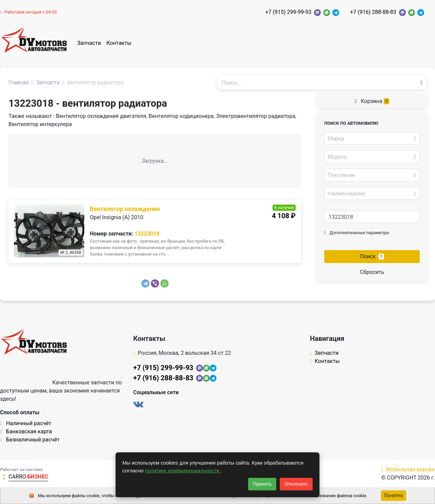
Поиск (372, 256)
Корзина (372, 101)
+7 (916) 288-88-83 (373, 12)
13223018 (147, 234)
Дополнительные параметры (357, 233)
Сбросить (372, 272)
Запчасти (89, 43)
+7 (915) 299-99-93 (288, 12)
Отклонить (296, 484)
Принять (262, 484)
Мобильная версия (408, 470)
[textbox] (370, 139)
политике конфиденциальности (183, 471)
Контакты (119, 43)
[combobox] (372, 138)
